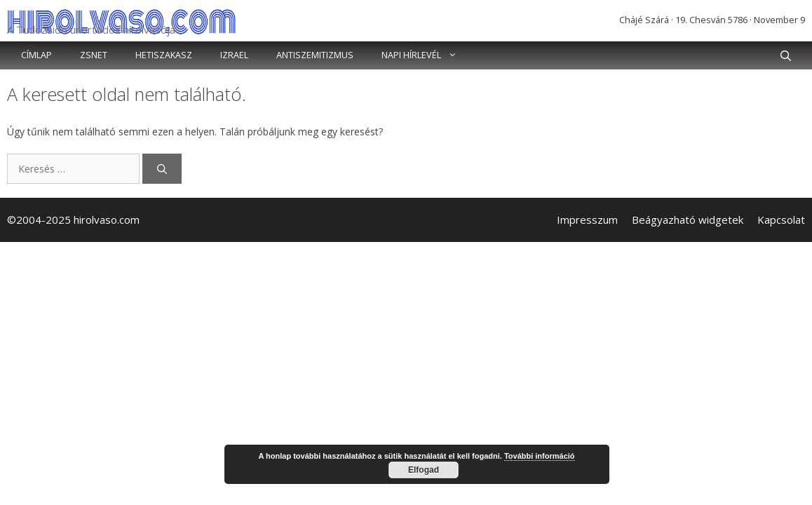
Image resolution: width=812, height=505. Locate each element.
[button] (786, 55)
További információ (540, 456)
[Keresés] (162, 169)
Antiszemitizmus (315, 55)
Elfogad (424, 470)
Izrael (234, 55)
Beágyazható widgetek (688, 220)
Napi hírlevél (426, 55)
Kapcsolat (781, 220)
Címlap (36, 55)
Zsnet (94, 55)
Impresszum (587, 220)
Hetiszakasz (164, 55)
